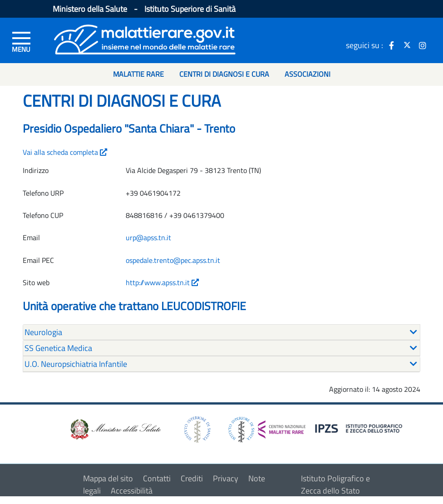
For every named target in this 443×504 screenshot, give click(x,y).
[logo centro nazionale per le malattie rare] (267, 427)
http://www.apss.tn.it (162, 282)
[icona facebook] (392, 45)
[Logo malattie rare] (145, 38)
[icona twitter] (407, 45)
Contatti (157, 478)
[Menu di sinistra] (21, 41)
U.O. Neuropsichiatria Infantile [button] (76, 364)
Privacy (226, 478)
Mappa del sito (108, 478)
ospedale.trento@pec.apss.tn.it (173, 260)
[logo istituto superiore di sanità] (197, 428)
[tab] (221, 332)
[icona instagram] (423, 45)
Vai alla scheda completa (65, 152)
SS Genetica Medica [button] (58, 348)
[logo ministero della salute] (115, 428)
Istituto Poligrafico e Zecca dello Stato (335, 484)
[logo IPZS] (360, 427)
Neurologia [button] (43, 332)
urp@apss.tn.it (148, 237)
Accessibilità (132, 491)
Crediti (192, 478)
